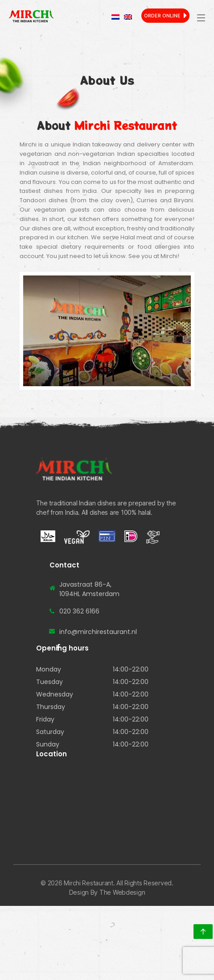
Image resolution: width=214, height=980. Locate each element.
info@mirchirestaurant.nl (98, 632)
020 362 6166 (79, 611)
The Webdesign (122, 892)
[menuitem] (115, 17)
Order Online (162, 16)
